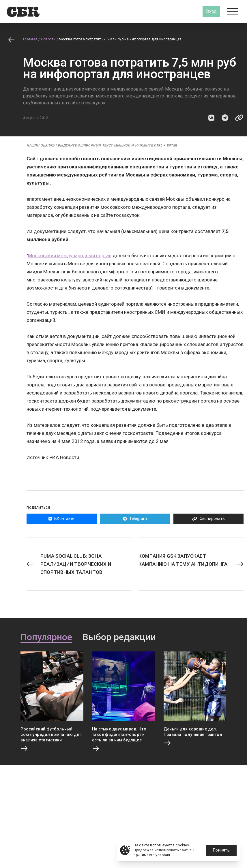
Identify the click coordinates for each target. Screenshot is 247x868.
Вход (211, 11)
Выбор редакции (119, 637)
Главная (30, 39)
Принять (221, 850)
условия (163, 855)
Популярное (46, 637)
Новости (48, 39)
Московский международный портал (70, 255)
